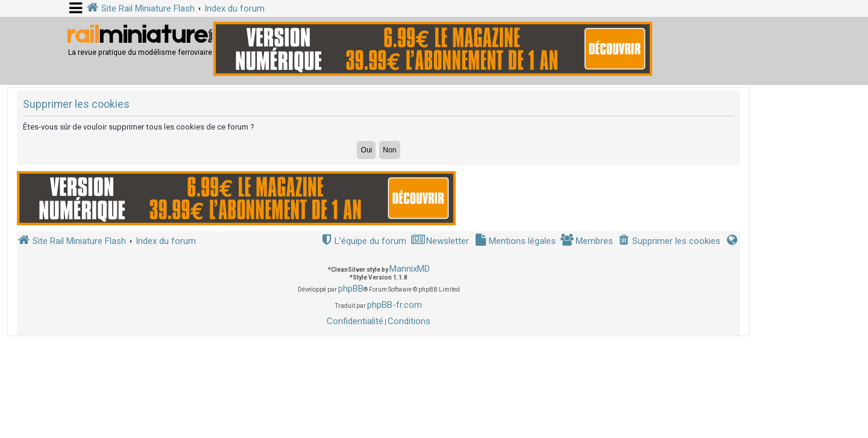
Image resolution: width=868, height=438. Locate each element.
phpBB (351, 289)
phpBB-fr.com (395, 305)
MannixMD (410, 269)
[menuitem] (669, 241)
